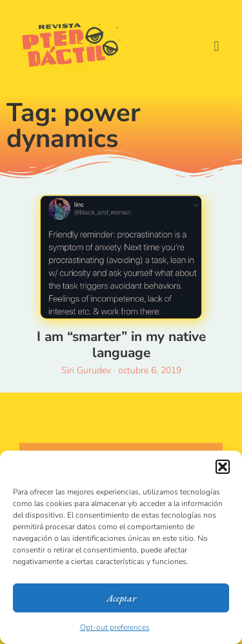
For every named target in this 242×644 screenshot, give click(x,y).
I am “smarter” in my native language (121, 345)
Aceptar (121, 598)
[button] (223, 467)
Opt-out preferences (115, 627)
